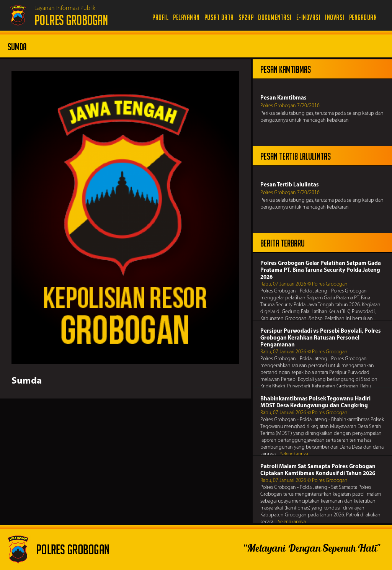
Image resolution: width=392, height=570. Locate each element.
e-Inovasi (309, 17)
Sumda (27, 381)
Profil (160, 17)
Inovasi (335, 17)
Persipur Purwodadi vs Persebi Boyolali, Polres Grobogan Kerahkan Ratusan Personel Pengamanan (321, 338)
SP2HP (246, 17)
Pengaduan (363, 17)
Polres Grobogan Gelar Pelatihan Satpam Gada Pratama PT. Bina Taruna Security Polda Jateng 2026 (321, 270)
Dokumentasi (275, 17)
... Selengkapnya (292, 454)
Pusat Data (219, 17)
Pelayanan (186, 17)
